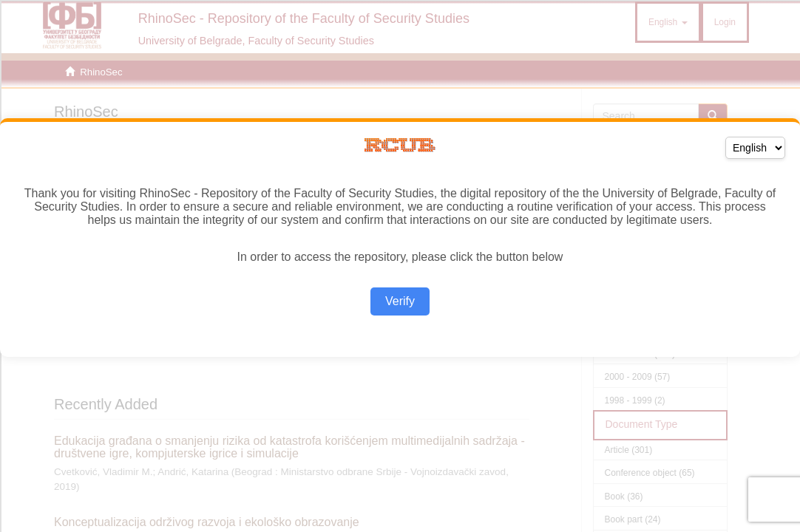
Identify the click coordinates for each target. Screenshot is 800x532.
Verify (400, 301)
